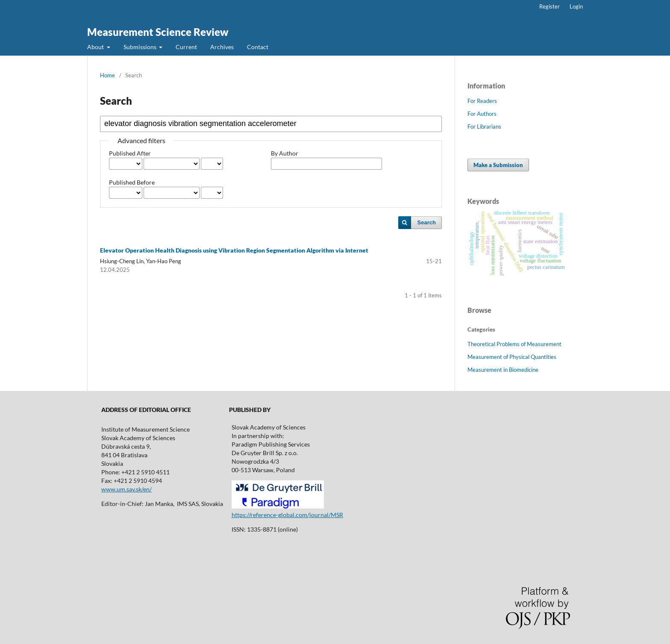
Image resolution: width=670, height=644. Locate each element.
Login (576, 6)
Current (186, 47)
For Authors (482, 114)
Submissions (141, 47)
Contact (258, 47)
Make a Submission (498, 165)
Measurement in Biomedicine (503, 370)
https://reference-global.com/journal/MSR (287, 515)
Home (107, 75)
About (96, 47)
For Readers (482, 101)
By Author (285, 153)
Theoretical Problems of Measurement (514, 344)
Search (427, 222)
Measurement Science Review (158, 32)
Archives (222, 47)
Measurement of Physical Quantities (512, 357)
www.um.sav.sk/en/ (126, 489)
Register (550, 6)
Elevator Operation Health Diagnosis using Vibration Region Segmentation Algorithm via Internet (234, 250)
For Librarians (484, 126)
